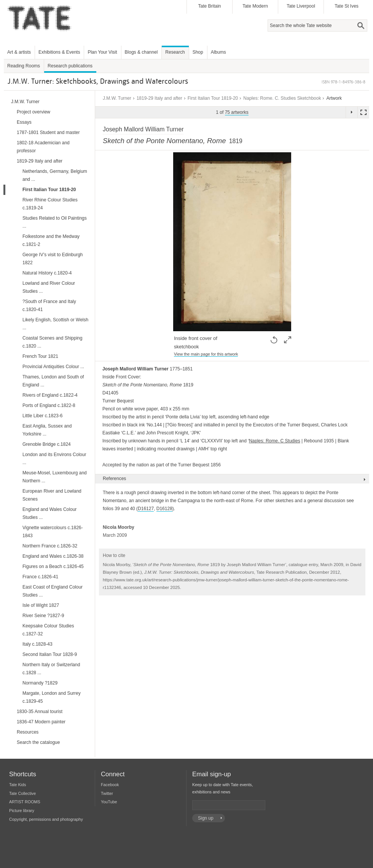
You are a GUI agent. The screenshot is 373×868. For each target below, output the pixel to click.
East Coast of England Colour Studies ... (53, 591)
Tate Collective (22, 793)
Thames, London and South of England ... (53, 381)
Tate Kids (18, 785)
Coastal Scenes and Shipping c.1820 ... (52, 342)
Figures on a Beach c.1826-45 (53, 566)
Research (175, 52)
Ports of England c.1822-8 (49, 405)
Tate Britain (209, 6)
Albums (218, 52)
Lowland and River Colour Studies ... (49, 287)
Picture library (22, 811)
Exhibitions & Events (59, 52)
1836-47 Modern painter (41, 722)
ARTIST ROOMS (25, 802)
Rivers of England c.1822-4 (50, 395)
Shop (198, 52)
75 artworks (237, 112)
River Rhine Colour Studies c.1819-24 (50, 204)
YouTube (109, 802)
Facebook (110, 785)
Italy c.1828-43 (37, 644)
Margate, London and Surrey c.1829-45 (52, 697)
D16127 (146, 509)
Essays (24, 122)
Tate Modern (255, 6)
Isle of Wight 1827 (41, 605)
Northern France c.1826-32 (50, 546)
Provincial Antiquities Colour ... (53, 367)
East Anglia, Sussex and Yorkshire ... (47, 430)
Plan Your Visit (102, 52)
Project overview (33, 112)
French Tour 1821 (40, 356)
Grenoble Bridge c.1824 (47, 444)
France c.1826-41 (40, 577)
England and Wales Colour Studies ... (49, 513)
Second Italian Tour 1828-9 (50, 654)
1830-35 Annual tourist (40, 712)
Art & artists (19, 52)
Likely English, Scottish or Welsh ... (55, 324)
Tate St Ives (347, 6)
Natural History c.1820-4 (47, 273)
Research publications (70, 66)
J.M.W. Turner (117, 98)
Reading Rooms (24, 66)
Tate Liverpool (301, 6)
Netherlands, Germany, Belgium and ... (55, 175)
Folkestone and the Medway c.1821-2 (51, 240)
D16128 (164, 509)
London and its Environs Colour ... (54, 459)
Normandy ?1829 (40, 683)
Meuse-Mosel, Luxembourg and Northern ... (55, 477)
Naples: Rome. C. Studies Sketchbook (282, 98)
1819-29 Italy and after (159, 98)
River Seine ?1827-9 (43, 616)
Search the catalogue (38, 742)
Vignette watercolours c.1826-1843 (53, 532)
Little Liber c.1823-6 (42, 416)
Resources (28, 732)
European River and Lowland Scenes (52, 495)
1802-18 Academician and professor (43, 147)
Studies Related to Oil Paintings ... (55, 222)
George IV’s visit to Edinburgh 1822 (53, 259)
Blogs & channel (141, 52)
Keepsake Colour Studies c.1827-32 (48, 630)
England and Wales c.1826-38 (53, 556)
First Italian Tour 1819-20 (213, 98)
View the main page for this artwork (206, 354)
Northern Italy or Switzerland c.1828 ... (51, 669)
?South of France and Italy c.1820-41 (49, 306)
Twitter (107, 793)
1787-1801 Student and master (48, 132)
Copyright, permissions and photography (46, 819)
